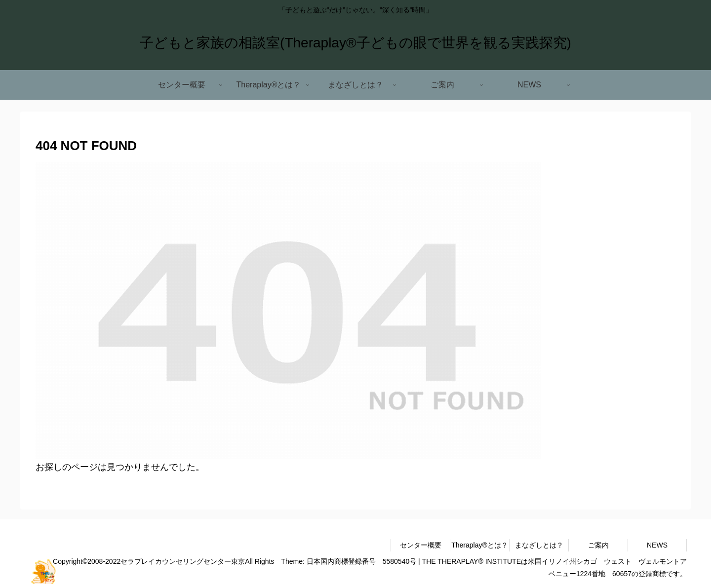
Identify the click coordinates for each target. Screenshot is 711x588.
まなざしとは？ (539, 545)
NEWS (657, 545)
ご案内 (598, 545)
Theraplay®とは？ (480, 545)
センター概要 (421, 545)
